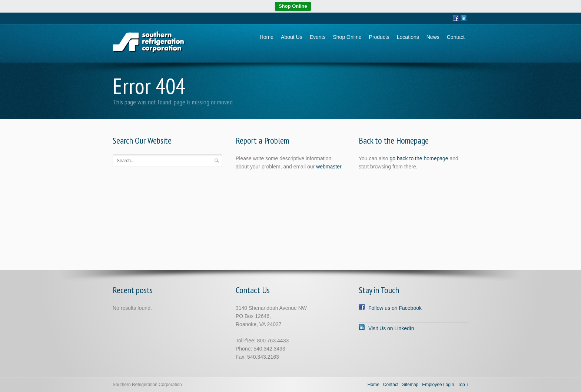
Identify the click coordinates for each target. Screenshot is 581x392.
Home (267, 37)
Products (379, 37)
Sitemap (410, 385)
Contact (456, 37)
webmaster (329, 167)
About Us (292, 37)
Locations (408, 37)
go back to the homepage (419, 158)
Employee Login (438, 385)
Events (318, 37)
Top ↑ (463, 385)
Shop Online (293, 6)
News (433, 37)
